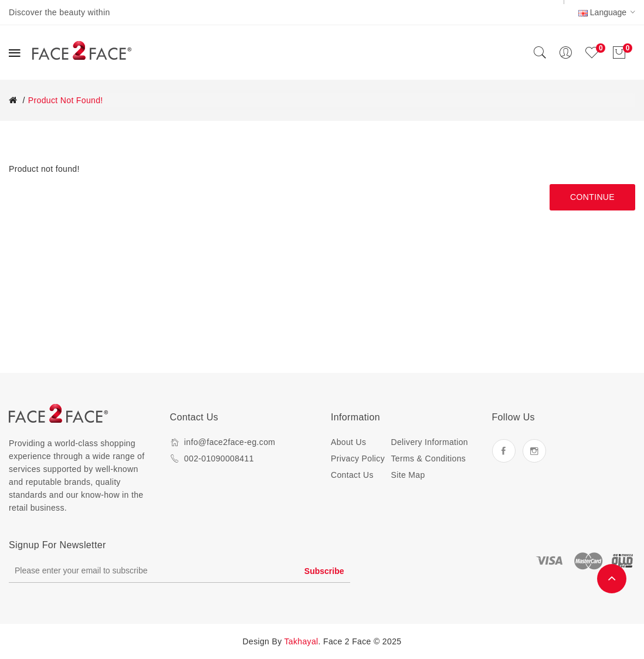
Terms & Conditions (429, 458)
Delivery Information (430, 442)
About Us (348, 442)
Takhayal (301, 641)
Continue (592, 197)
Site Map (408, 475)
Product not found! (66, 100)
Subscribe (324, 571)
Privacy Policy (358, 458)
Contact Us (352, 475)
